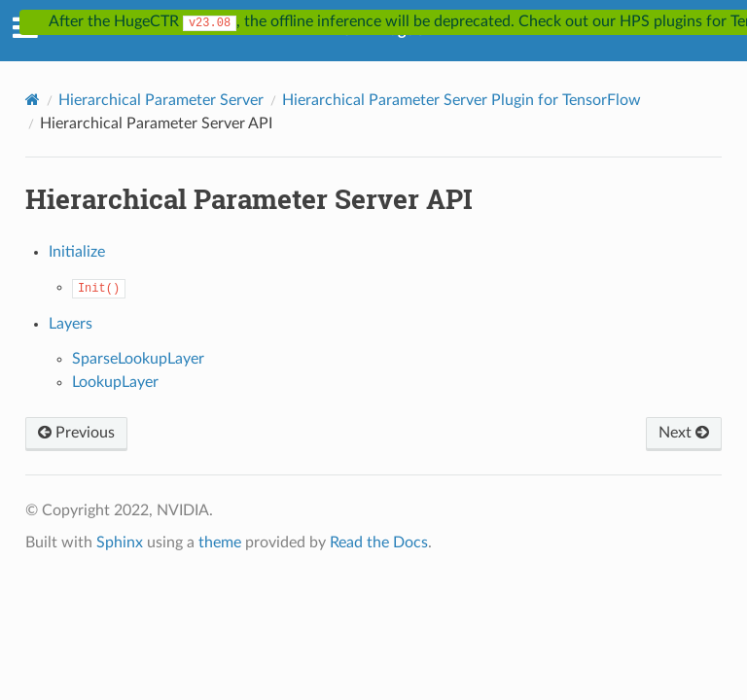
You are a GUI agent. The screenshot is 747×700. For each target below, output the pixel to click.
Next (684, 433)
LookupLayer (115, 382)
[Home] (33, 100)
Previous (76, 433)
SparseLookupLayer (138, 359)
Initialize (77, 252)
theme (220, 542)
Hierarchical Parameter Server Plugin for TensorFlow (462, 100)
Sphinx (120, 542)
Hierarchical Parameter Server (161, 100)
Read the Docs (379, 542)
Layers (71, 324)
